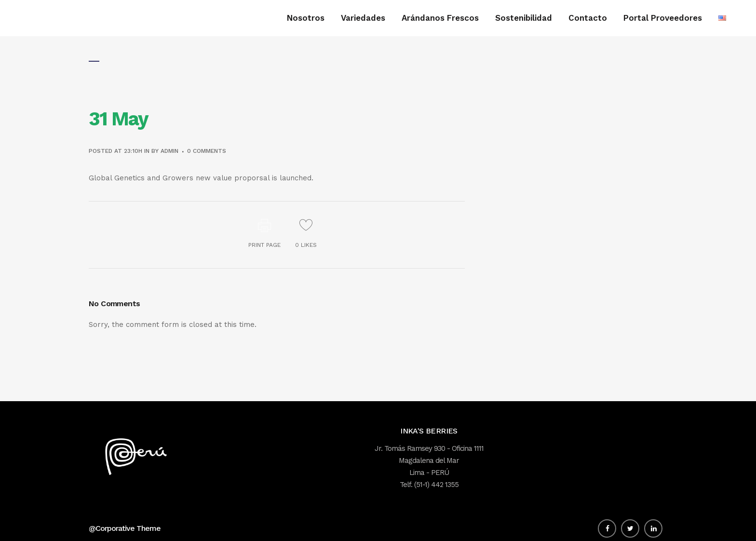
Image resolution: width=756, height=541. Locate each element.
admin (169, 151)
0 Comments (207, 151)
